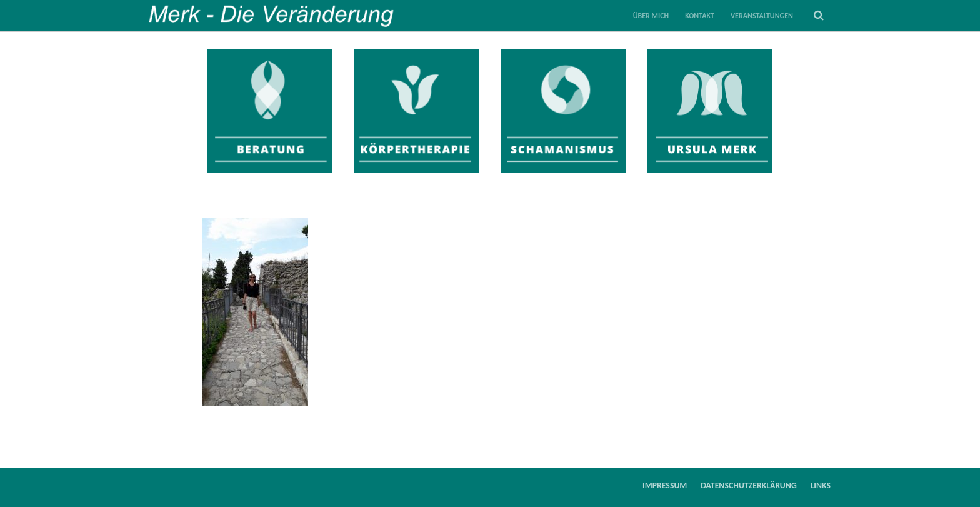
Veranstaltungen (762, 16)
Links (821, 485)
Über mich (651, 16)
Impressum (665, 485)
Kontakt (700, 16)
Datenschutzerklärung (749, 485)
